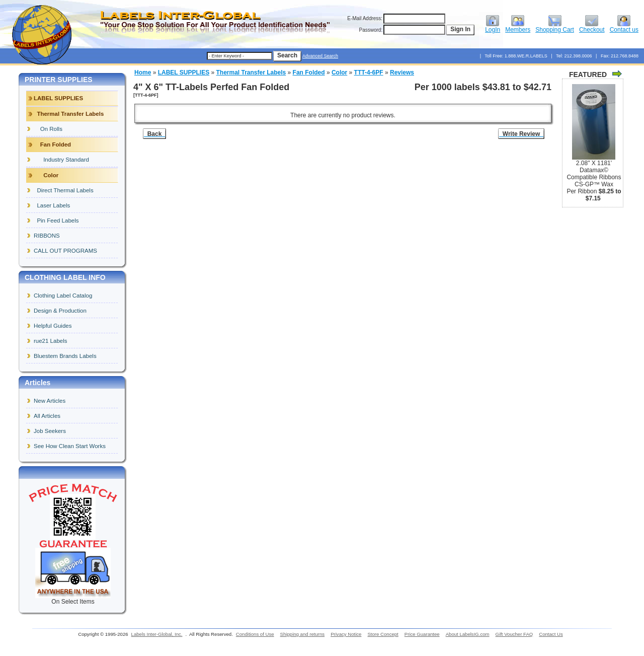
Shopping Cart (555, 27)
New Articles (50, 401)
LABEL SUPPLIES (184, 72)
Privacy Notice (346, 634)
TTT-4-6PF (369, 72)
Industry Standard (61, 160)
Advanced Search (320, 56)
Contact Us (551, 634)
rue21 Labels (51, 341)
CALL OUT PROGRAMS (65, 251)
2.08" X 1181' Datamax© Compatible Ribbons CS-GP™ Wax (594, 174)
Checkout (592, 27)
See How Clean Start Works (70, 446)
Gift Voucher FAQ (514, 634)
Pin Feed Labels (56, 221)
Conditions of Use (255, 634)
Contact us (624, 27)
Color (339, 72)
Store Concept (383, 634)
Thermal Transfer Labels (251, 72)
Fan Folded (309, 72)
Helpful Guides (53, 326)
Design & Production (60, 311)
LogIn (493, 27)
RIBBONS (47, 236)
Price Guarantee (422, 634)
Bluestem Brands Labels (65, 356)
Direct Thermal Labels (64, 190)
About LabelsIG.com (468, 634)
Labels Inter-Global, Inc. (157, 634)
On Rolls (48, 129)
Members (518, 27)
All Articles (47, 416)
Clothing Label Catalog (63, 296)
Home (143, 72)
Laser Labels (52, 205)
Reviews (402, 72)
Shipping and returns (303, 634)
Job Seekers (50, 431)
